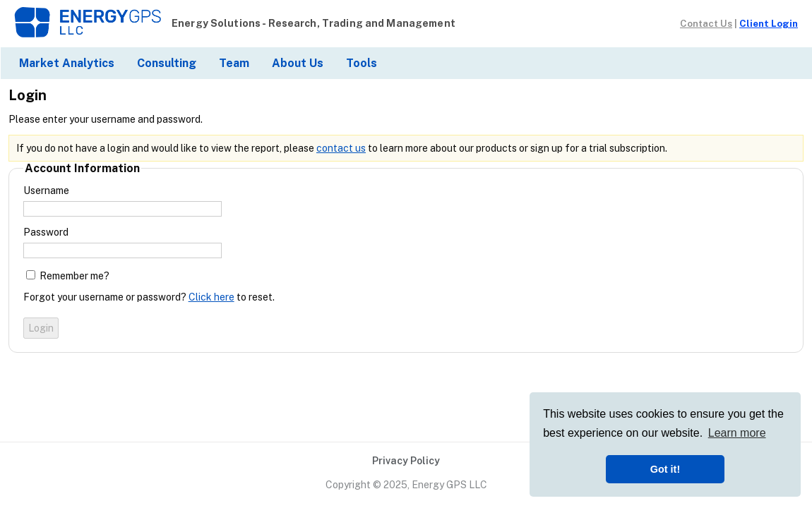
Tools (362, 63)
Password (46, 232)
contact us (341, 148)
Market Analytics (67, 63)
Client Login (769, 23)
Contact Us (706, 23)
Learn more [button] (737, 433)
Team (234, 63)
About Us (298, 63)
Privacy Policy (406, 461)
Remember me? (74, 276)
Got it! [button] (665, 469)
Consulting (167, 63)
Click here (211, 297)
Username (46, 190)
